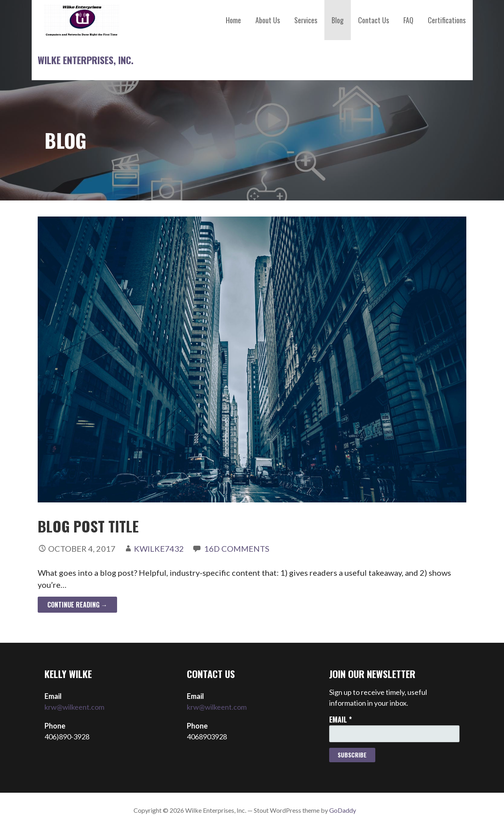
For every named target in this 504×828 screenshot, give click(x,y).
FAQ (408, 20)
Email (341, 719)
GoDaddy (343, 810)
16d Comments (237, 549)
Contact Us (373, 20)
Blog (338, 20)
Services (306, 20)
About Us (268, 20)
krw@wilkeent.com (74, 707)
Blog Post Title (88, 526)
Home (233, 20)
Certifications (447, 20)
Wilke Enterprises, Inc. (86, 60)
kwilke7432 (159, 549)
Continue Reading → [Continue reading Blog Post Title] (77, 605)
